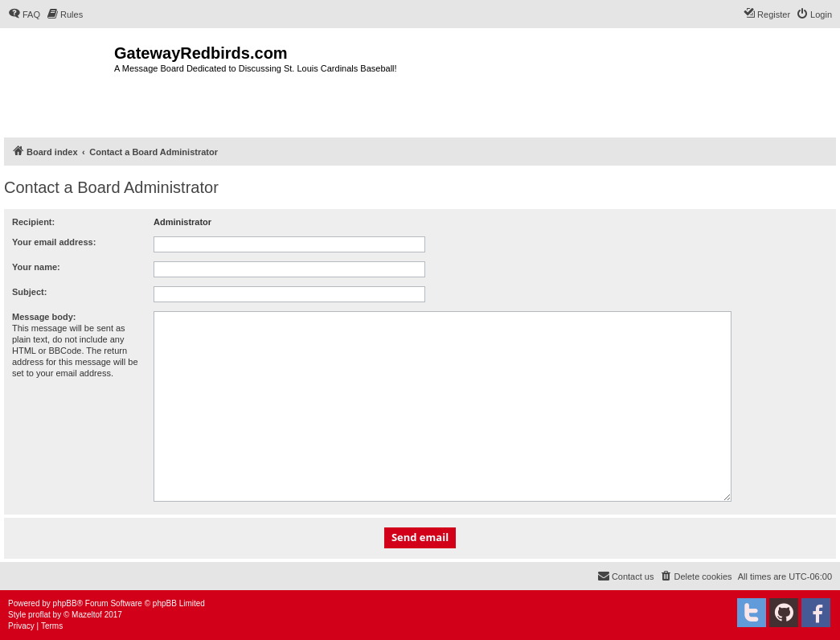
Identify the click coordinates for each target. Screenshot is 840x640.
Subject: (29, 292)
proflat (39, 615)
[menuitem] (24, 14)
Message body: (44, 317)
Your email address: (54, 242)
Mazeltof (87, 615)
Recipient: (33, 222)
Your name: (36, 267)
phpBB (65, 603)
